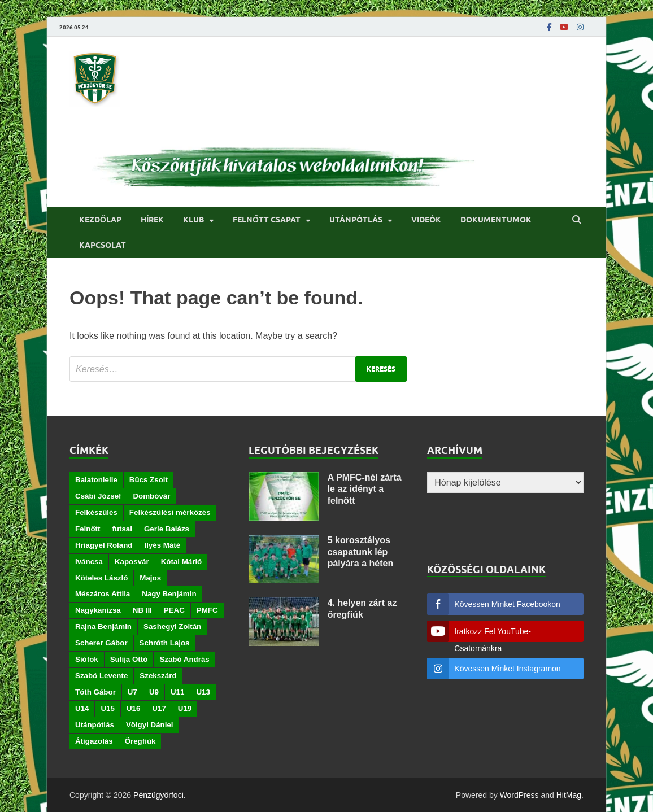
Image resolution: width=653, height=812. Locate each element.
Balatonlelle (96, 480)
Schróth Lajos (165, 643)
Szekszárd (158, 676)
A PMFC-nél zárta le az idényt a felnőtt (365, 489)
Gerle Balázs (167, 529)
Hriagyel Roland (104, 545)
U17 (159, 708)
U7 (132, 692)
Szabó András (184, 659)
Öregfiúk (140, 741)
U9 (154, 692)
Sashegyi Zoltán (172, 627)
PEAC (174, 610)
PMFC (207, 610)
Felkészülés (96, 512)
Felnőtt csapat (267, 220)
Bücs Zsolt (149, 480)
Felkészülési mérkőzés (170, 512)
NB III (142, 610)
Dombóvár (151, 496)
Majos (150, 578)
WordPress (519, 795)
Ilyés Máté (162, 545)
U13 (203, 692)
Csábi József (98, 496)
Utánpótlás (356, 220)
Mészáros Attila (103, 594)
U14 (82, 708)
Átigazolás (94, 741)
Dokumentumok (496, 220)
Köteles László (101, 578)
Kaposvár (132, 562)
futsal (122, 529)
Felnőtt (88, 529)
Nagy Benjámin (169, 594)
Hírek (152, 220)
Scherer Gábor (101, 643)
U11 (177, 692)
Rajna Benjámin (103, 627)
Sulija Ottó (129, 659)
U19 (185, 708)
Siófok (87, 659)
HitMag (569, 795)
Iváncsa (89, 562)
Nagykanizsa (98, 610)
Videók (426, 220)
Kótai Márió (182, 562)
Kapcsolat (103, 245)
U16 (133, 708)
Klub (193, 220)
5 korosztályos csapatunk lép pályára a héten (361, 552)
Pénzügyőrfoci (158, 795)
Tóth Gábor (95, 692)
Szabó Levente (101, 676)
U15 (107, 708)
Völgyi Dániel (150, 725)
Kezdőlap (100, 220)
